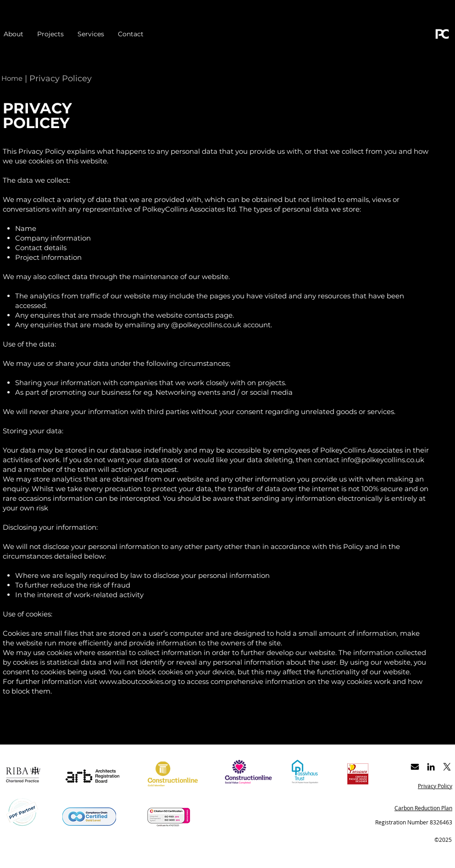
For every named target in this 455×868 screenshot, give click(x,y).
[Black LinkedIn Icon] (431, 767)
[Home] (12, 78)
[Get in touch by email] (415, 767)
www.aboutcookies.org (138, 681)
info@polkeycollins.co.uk (383, 460)
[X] (447, 767)
